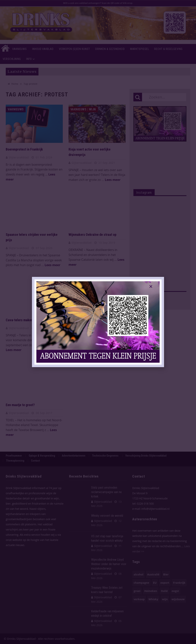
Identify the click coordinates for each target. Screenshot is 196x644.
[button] (151, 286)
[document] (98, 322)
